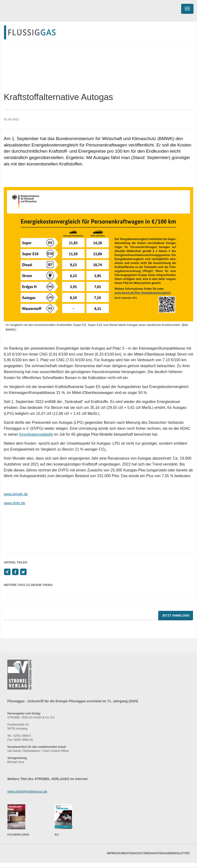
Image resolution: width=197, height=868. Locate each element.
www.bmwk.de (16, 494)
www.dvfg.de (15, 503)
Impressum (116, 853)
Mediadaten (155, 853)
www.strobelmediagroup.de (27, 791)
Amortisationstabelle (36, 434)
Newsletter (180, 853)
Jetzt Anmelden (176, 615)
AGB (167, 853)
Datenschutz (134, 853)
